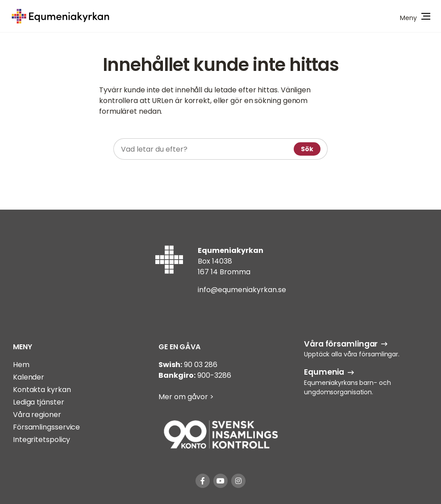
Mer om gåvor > (186, 397)
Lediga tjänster (39, 402)
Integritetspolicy (42, 440)
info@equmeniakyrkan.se (242, 290)
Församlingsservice (46, 427)
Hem (21, 365)
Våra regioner (37, 415)
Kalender (29, 377)
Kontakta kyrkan (42, 390)
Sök (307, 149)
